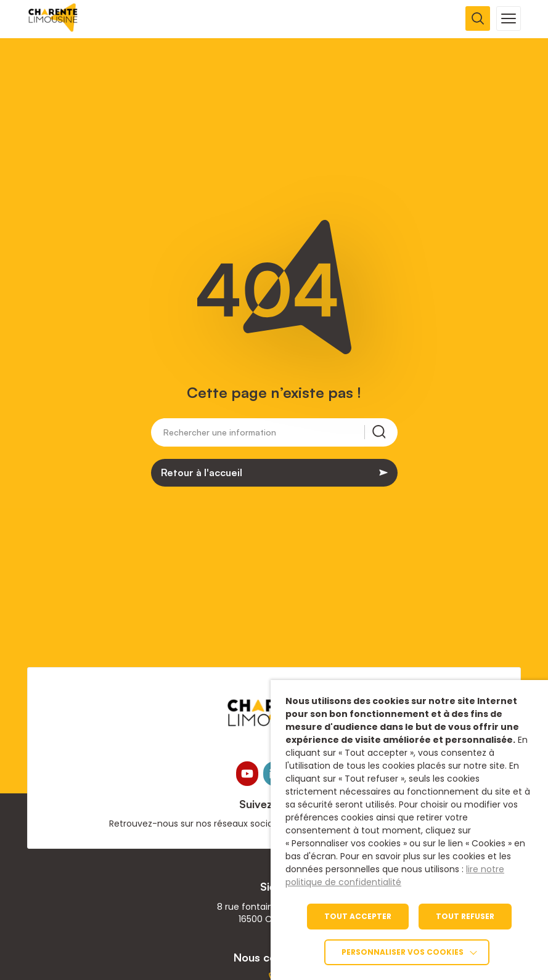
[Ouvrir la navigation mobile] (509, 18)
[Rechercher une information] (264, 434)
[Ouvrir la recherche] (478, 18)
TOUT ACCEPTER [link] (358, 916)
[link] (53, 29)
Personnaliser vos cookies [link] (403, 952)
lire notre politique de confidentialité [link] (395, 876)
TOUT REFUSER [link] (465, 916)
